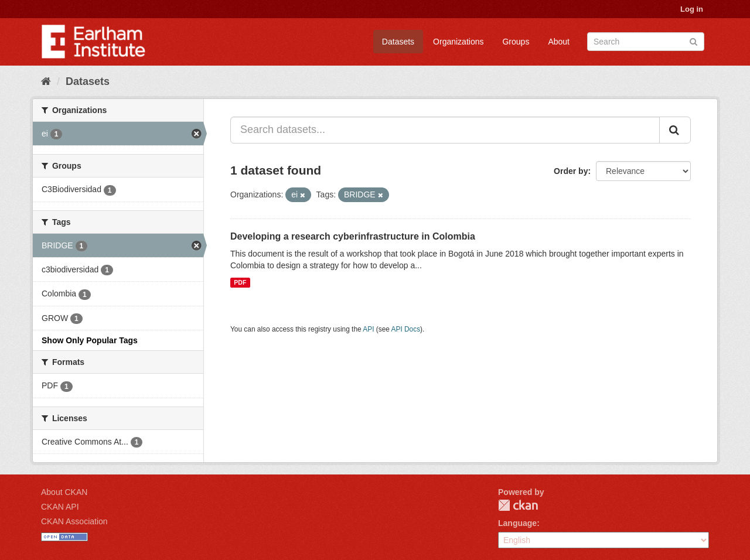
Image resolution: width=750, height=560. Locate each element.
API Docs (406, 329)
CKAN (518, 505)
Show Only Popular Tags (90, 340)
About (559, 42)
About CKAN (64, 492)
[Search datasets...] (445, 130)
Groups (516, 42)
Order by (571, 171)
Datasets (398, 42)
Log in (692, 9)
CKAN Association (74, 521)
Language (517, 523)
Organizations (458, 42)
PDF (240, 282)
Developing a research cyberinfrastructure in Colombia (353, 236)
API (368, 329)
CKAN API (60, 507)
